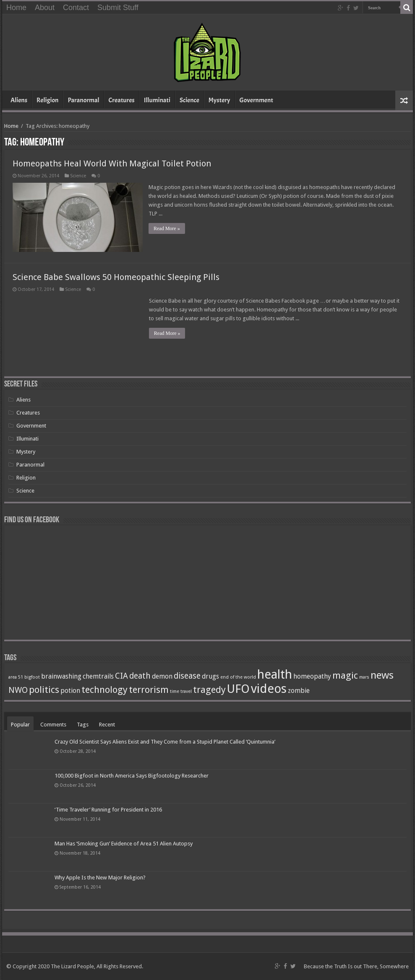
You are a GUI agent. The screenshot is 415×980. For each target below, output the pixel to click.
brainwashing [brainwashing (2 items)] (61, 676)
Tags (83, 724)
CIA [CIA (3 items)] (121, 675)
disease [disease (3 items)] (187, 675)
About (45, 8)
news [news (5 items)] (382, 675)
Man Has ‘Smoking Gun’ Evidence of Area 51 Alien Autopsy (124, 844)
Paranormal (83, 100)
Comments (53, 724)
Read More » (167, 228)
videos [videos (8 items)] (269, 688)
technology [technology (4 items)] (104, 689)
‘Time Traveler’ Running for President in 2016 (108, 809)
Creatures (122, 100)
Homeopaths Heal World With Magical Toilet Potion (112, 163)
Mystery (219, 100)
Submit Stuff (118, 8)
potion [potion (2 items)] (70, 690)
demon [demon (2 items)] (162, 676)
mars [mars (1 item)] (364, 677)
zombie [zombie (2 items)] (299, 690)
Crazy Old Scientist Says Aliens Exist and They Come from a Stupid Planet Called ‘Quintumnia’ (165, 741)
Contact (76, 8)
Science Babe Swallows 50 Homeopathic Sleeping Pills (116, 277)
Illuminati (157, 100)
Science (189, 100)
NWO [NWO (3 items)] (18, 690)
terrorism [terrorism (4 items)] (149, 689)
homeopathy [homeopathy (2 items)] (312, 676)
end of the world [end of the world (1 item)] (238, 677)
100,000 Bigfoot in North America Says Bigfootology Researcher (132, 775)
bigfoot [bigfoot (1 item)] (32, 677)
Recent (107, 724)
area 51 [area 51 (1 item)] (16, 677)
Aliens (19, 100)
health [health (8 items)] (275, 674)
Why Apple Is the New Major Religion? (100, 878)
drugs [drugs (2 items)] (210, 676)
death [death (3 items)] (140, 675)
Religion (47, 100)
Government (256, 100)
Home (16, 8)
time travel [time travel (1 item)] (181, 691)
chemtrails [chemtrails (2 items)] (98, 676)
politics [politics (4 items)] (44, 689)
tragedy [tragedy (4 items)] (209, 689)
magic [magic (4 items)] (345, 675)
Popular (20, 724)
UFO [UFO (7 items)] (238, 688)
